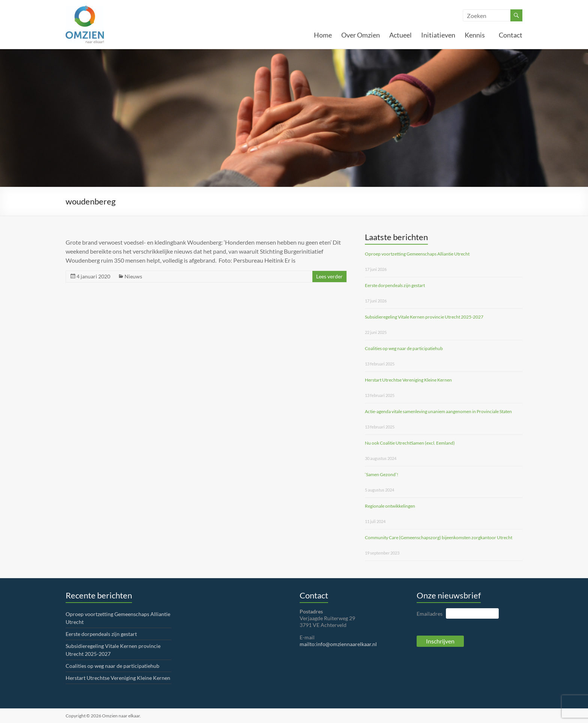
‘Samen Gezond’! (382, 474)
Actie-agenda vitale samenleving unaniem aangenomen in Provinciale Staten (438, 411)
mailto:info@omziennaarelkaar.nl (338, 644)
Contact (511, 35)
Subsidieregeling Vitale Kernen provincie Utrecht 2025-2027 (424, 317)
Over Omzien (361, 35)
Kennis (477, 35)
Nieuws (133, 276)
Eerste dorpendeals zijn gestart (395, 285)
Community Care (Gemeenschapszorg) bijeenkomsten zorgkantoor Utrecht (439, 537)
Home (323, 35)
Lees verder (329, 276)
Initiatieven (438, 35)
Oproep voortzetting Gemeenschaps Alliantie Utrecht (417, 254)
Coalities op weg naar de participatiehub (404, 348)
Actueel (400, 35)
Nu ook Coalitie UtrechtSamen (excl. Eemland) (410, 443)
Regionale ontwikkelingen (390, 506)
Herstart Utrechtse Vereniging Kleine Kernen (408, 380)
